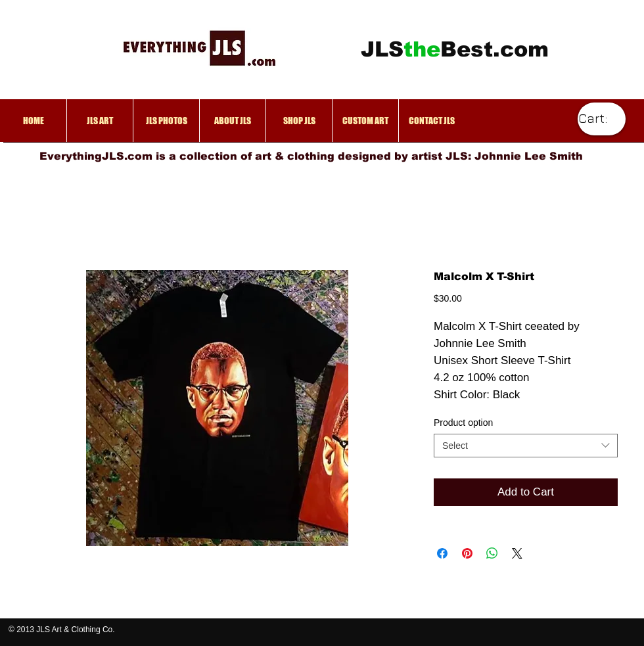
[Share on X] (517, 553)
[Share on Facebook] (442, 553)
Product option (463, 423)
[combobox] (526, 446)
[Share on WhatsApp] (492, 553)
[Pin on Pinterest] (467, 553)
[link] (600, 119)
